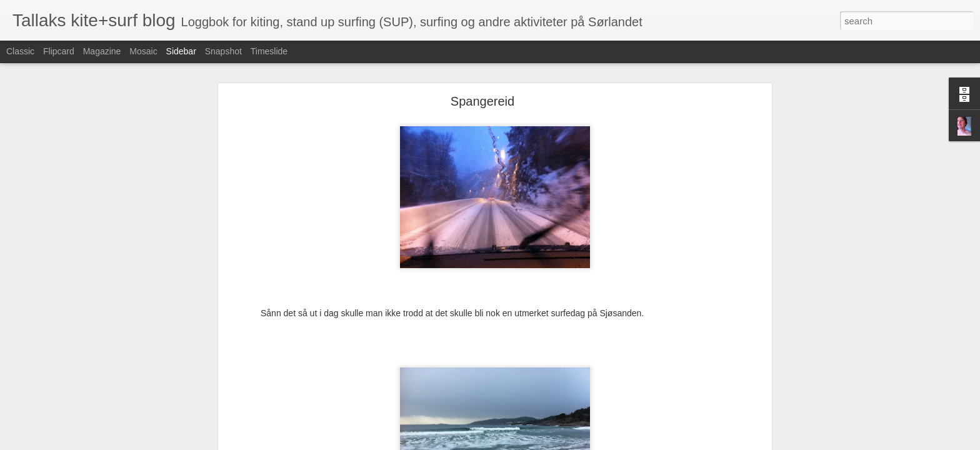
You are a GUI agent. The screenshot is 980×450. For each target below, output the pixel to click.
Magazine (102, 51)
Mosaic (143, 51)
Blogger (520, 443)
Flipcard (59, 51)
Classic (20, 51)
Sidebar (181, 51)
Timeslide (269, 51)
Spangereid (482, 66)
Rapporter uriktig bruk (569, 443)
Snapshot (223, 51)
